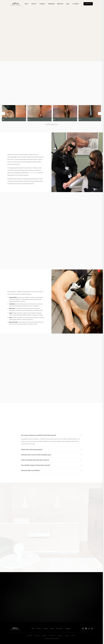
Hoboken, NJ (37, 636)
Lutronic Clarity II (33, 173)
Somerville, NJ (60, 636)
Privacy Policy (59, 628)
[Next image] (100, 114)
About (27, 4)
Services (34, 4)
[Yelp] (92, 628)
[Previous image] (3, 114)
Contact (52, 628)
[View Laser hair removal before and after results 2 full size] (91, 113)
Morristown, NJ (52, 636)
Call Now (76, 4)
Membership (51, 4)
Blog (68, 4)
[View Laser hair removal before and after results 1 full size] (14, 113)
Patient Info (61, 4)
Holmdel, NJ (44, 636)
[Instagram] (83, 628)
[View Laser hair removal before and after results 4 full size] (40, 113)
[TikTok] (89, 628)
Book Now (88, 4)
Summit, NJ (74, 636)
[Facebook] (86, 628)
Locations (43, 4)
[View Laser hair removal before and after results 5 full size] (65, 113)
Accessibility (68, 628)
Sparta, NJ (67, 636)
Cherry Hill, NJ (30, 636)
